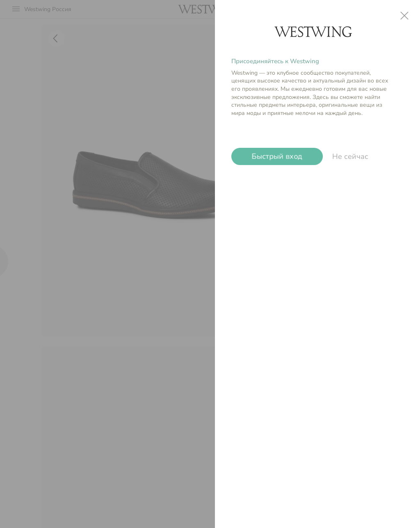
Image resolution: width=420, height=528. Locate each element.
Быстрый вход (277, 156)
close (404, 16)
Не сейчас (350, 156)
